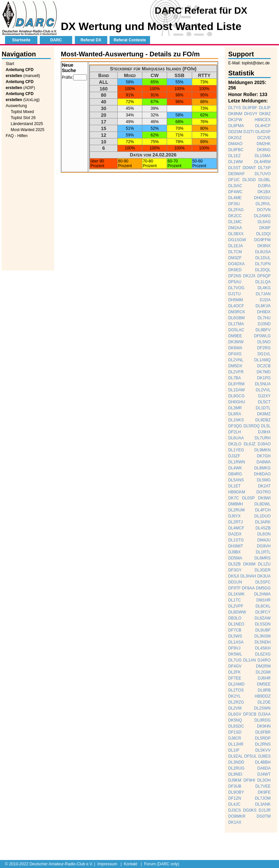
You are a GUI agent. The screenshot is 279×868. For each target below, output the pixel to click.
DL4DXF (263, 132)
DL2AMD (236, 684)
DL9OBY (236, 792)
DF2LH (235, 432)
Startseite (21, 40)
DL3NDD (236, 762)
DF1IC (234, 180)
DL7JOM (263, 798)
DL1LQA (263, 282)
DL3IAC (235, 186)
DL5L (266, 426)
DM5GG (263, 588)
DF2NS (235, 276)
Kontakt (130, 864)
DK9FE (264, 792)
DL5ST (234, 168)
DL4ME (235, 198)
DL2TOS (236, 690)
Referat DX (91, 40)
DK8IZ (265, 114)
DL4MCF (236, 528)
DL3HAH (248, 576)
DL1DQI (263, 234)
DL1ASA (236, 642)
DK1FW (235, 120)
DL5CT (264, 402)
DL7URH (263, 438)
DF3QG (235, 426)
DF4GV (235, 666)
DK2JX (249, 276)
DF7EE (235, 678)
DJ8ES (264, 756)
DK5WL (235, 654)
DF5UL (251, 756)
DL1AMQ (262, 360)
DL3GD (249, 180)
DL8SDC (236, 726)
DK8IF (265, 228)
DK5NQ (235, 720)
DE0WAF (237, 174)
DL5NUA (263, 384)
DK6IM (249, 564)
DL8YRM (236, 384)
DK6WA (235, 348)
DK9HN (264, 726)
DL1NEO (236, 624)
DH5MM (236, 300)
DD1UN (235, 582)
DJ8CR (235, 738)
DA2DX (235, 534)
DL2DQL (263, 270)
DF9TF (234, 588)
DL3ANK (263, 804)
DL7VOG (236, 288)
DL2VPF (236, 606)
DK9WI (264, 498)
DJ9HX (264, 432)
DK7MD (264, 372)
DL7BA (235, 378)
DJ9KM (235, 780)
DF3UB (235, 786)
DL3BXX (236, 234)
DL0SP (248, 498)
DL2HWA (262, 594)
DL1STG (236, 540)
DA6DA (264, 768)
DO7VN (264, 210)
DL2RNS (263, 744)
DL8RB (264, 690)
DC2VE (264, 138)
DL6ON (264, 534)
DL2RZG (236, 702)
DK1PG (264, 378)
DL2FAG (236, 210)
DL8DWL (262, 504)
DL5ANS (236, 480)
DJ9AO (264, 444)
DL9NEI (235, 774)
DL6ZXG (263, 654)
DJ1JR (265, 810)
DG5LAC (236, 330)
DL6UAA (236, 438)
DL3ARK (263, 522)
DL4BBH (263, 762)
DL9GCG (236, 396)
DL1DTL (263, 408)
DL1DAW (237, 390)
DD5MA (235, 558)
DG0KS (250, 810)
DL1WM (235, 162)
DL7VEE (263, 786)
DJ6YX (234, 516)
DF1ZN (235, 798)
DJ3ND (264, 324)
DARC (56, 40)
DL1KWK (236, 594)
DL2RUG (236, 768)
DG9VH (264, 546)
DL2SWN (262, 708)
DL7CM (235, 252)
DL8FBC (236, 150)
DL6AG (264, 222)
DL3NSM (262, 636)
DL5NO (264, 342)
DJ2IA (265, 300)
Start (10, 64)
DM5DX (235, 366)
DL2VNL (236, 360)
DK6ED (235, 270)
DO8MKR (237, 816)
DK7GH (264, 456)
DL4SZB (263, 528)
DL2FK (234, 672)
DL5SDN (263, 624)
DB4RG (235, 474)
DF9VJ (234, 648)
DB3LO (235, 618)
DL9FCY (263, 612)
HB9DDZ (263, 696)
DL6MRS (262, 558)
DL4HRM (262, 162)
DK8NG (264, 150)
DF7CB (235, 630)
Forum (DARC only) (162, 864)
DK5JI (234, 576)
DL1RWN (237, 462)
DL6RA (235, 414)
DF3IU (234, 204)
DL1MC (235, 222)
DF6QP (264, 276)
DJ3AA (264, 714)
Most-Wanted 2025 (28, 130)
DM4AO (235, 144)
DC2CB (264, 366)
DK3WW (236, 342)
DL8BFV (263, 330)
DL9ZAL (236, 756)
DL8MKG (262, 468)
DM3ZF (235, 258)
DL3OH (264, 780)
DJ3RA (264, 186)
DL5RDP (263, 738)
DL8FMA (236, 126)
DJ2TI (249, 132)
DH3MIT (236, 546)
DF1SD (235, 732)
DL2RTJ (236, 522)
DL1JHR (236, 744)
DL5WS (235, 636)
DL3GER (263, 570)
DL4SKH (263, 648)
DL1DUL (263, 258)
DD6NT (249, 168)
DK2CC (235, 216)
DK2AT (264, 486)
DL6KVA (263, 306)
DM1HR (263, 600)
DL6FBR (263, 732)
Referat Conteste (130, 40)
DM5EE (264, 684)
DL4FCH (263, 510)
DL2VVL (263, 390)
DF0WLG (262, 336)
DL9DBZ (263, 420)
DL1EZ (234, 156)
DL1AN (249, 660)
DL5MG (264, 480)
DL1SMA (263, 156)
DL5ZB (234, 564)
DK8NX (264, 246)
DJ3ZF (234, 456)
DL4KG (264, 288)
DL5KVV (263, 750)
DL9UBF (263, 630)
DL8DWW (237, 612)
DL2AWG (262, 216)
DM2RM (263, 666)
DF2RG (264, 348)
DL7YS (235, 108)
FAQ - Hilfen (17, 136)
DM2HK (264, 144)
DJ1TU (234, 294)
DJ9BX (234, 552)
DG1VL (264, 354)
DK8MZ (264, 414)
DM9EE (235, 336)
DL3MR (235, 408)
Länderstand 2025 (27, 124)
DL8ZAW (263, 618)
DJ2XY (264, 396)
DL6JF (265, 108)
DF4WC (235, 192)
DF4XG (235, 354)
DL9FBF (250, 108)
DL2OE (264, 702)
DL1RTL (263, 552)
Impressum (107, 864)
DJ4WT (264, 774)
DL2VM (235, 708)
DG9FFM (262, 240)
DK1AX (235, 822)
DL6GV (235, 714)
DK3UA (264, 576)
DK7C (234, 498)
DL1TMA (236, 324)
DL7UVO (263, 174)
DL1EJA (236, 246)
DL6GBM (236, 318)
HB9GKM (237, 492)
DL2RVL (263, 204)
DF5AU (235, 282)
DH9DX (264, 312)
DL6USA (263, 252)
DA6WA (264, 462)
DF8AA (248, 588)
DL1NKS (236, 420)
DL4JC (234, 804)
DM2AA (235, 228)
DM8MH (236, 504)
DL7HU (264, 318)
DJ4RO (264, 660)
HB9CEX (263, 120)
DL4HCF (263, 126)
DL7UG (235, 660)
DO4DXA (236, 264)
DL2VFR (236, 372)
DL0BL (264, 180)
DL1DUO (262, 516)
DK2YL (235, 696)
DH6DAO (262, 474)
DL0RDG (262, 720)
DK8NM (235, 114)
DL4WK (235, 468)
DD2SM (235, 132)
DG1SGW (237, 240)
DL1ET (234, 486)
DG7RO (263, 492)
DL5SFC (263, 582)
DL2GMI (263, 672)
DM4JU (264, 540)
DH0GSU (262, 198)
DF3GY (235, 570)
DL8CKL (263, 606)
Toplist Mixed (22, 112)
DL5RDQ (251, 426)
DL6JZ (249, 444)
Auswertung (16, 106)
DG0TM (264, 816)
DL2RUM (236, 510)
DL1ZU (264, 564)
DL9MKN (262, 450)
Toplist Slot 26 (23, 118)
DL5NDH (263, 642)
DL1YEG (236, 450)
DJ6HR (264, 678)
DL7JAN (263, 294)
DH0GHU (237, 402)
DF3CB (250, 714)
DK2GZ (235, 138)
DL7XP (264, 168)
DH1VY (251, 114)
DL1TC (235, 600)
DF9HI (249, 780)
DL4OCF (236, 306)
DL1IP (234, 750)
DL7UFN (263, 264)
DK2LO (235, 444)
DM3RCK (237, 312)
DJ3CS (235, 810)
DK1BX (264, 192)
